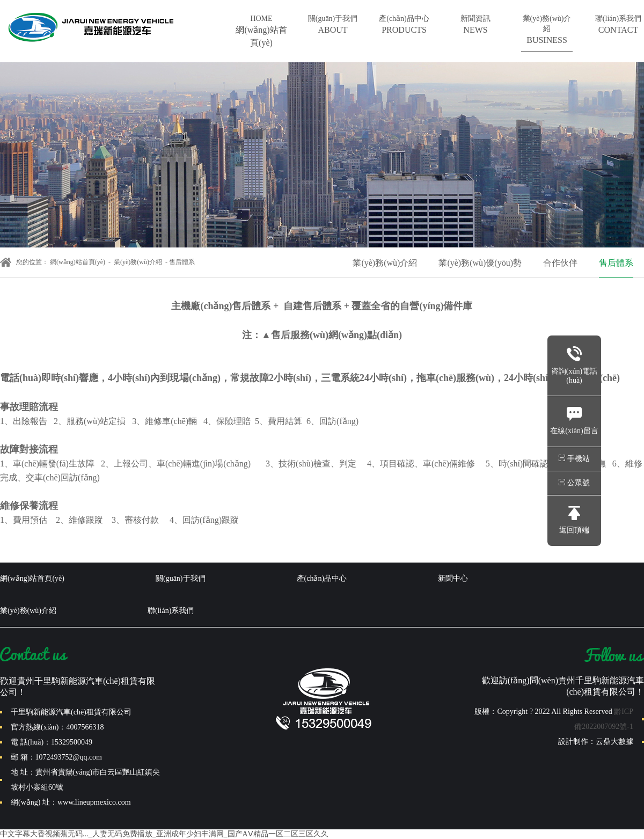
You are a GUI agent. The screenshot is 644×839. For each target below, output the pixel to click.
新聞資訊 (475, 25)
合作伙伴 (560, 263)
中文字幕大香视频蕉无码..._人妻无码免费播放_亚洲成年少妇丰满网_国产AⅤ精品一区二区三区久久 (164, 834)
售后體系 (616, 263)
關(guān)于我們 (333, 25)
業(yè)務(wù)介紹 (547, 31)
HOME (261, 32)
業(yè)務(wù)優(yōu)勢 (480, 263)
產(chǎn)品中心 (404, 25)
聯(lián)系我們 (618, 25)
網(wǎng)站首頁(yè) (78, 262)
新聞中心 (453, 578)
